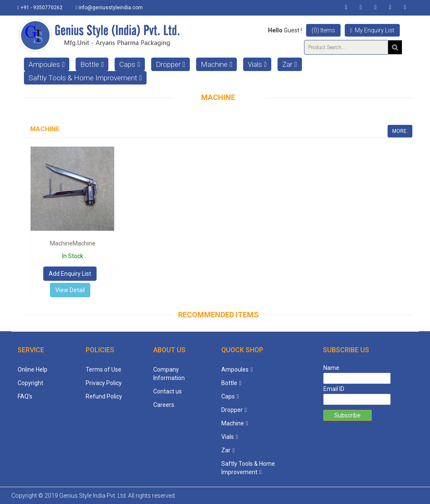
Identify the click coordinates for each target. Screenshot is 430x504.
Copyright (30, 383)
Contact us (168, 391)
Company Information (169, 374)
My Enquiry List (372, 30)
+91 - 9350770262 (40, 8)
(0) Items (323, 30)
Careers (164, 405)
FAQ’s (25, 396)
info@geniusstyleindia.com (110, 8)
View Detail (70, 290)
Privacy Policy (104, 383)
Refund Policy (104, 396)
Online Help (33, 369)
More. (400, 131)
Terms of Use (104, 369)
